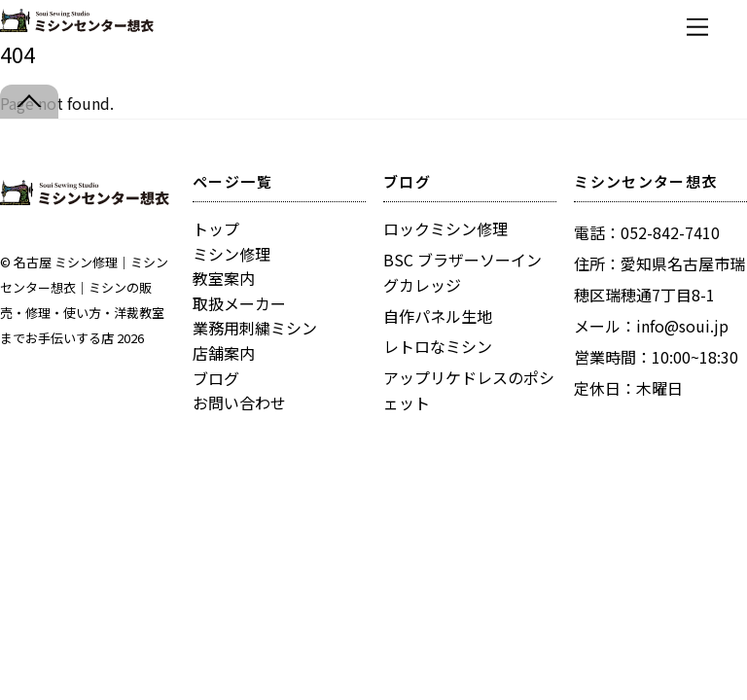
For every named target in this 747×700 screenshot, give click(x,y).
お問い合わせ (239, 402)
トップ (216, 228)
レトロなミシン (438, 346)
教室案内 (224, 278)
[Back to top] (29, 102)
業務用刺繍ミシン (255, 328)
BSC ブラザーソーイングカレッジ (462, 272)
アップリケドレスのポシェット (469, 390)
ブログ (216, 378)
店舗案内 (224, 353)
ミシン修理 (231, 254)
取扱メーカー (239, 303)
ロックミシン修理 (445, 228)
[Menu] (697, 27)
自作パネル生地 (438, 316)
